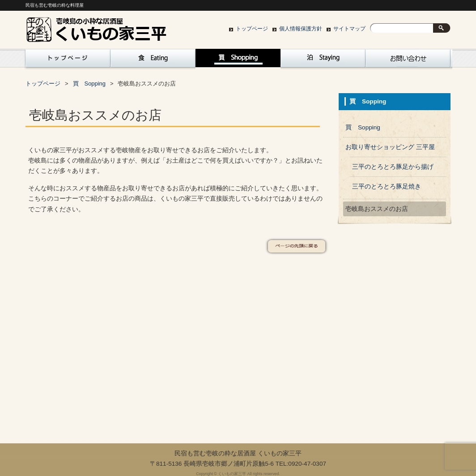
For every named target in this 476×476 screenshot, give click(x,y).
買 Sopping (238, 60)
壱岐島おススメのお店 (377, 209)
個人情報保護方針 (301, 29)
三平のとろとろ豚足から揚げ (393, 167)
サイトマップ (349, 29)
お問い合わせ (408, 60)
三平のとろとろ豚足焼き (387, 187)
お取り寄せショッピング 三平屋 (390, 147)
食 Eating (153, 60)
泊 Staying (323, 60)
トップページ (252, 29)
